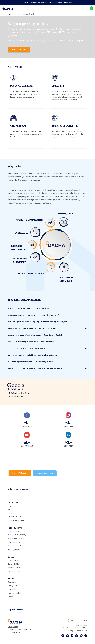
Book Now (68, 3)
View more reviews (15, 396)
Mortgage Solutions (16, 538)
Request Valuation (19, 49)
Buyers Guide (13, 560)
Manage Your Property (17, 534)
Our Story (12, 582)
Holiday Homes (14, 549)
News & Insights (14, 593)
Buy (9, 505)
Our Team (12, 589)
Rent (10, 513)
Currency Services (15, 542)
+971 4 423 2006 (79, 620)
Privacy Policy (13, 626)
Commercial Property (17, 520)
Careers (11, 596)
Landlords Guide (15, 571)
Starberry (17, 632)
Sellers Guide (13, 563)
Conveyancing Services (17, 545)
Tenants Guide (14, 567)
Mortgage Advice (15, 531)
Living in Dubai (14, 585)
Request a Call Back (45, 473)
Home (10, 14)
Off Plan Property (15, 516)
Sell (9, 509)
